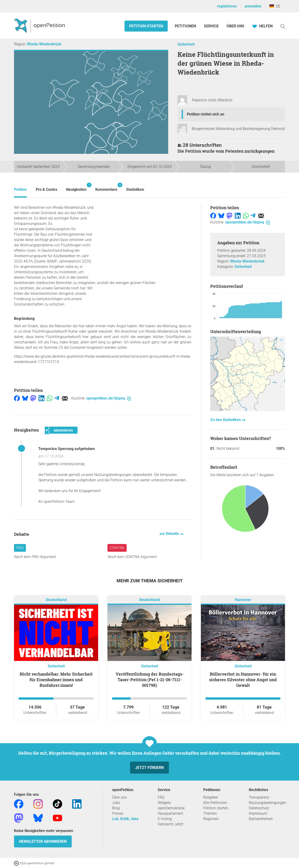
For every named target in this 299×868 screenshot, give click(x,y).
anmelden (253, 6)
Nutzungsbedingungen (267, 803)
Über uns (119, 797)
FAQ (161, 797)
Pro (20, 548)
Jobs (116, 803)
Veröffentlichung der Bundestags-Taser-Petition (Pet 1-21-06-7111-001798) (150, 680)
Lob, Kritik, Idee (125, 819)
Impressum (258, 813)
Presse (118, 813)
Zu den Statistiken (226, 420)
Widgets (164, 803)
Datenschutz (259, 808)
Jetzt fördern (149, 768)
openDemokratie (171, 808)
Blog (116, 808)
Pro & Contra (46, 189)
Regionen (211, 819)
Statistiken (135, 189)
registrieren (227, 6)
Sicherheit (186, 44)
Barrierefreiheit (261, 819)
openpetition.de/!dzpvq (109, 398)
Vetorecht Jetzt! (171, 824)
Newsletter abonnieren (43, 841)
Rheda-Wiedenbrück (44, 44)
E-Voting (165, 819)
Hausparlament (170, 813)
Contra (117, 548)
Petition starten (146, 26)
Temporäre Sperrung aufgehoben (67, 449)
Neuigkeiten (76, 187)
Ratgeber (211, 797)
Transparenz (259, 797)
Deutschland (56, 600)
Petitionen (186, 26)
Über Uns (235, 26)
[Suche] (283, 26)
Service (211, 26)
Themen (210, 813)
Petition (20, 189)
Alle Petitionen (215, 803)
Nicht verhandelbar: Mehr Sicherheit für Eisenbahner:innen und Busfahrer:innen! (56, 680)
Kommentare (106, 187)
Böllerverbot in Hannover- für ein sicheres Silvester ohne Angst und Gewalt (243, 680)
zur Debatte (170, 534)
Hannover (243, 600)
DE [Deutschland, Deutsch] (275, 6)
